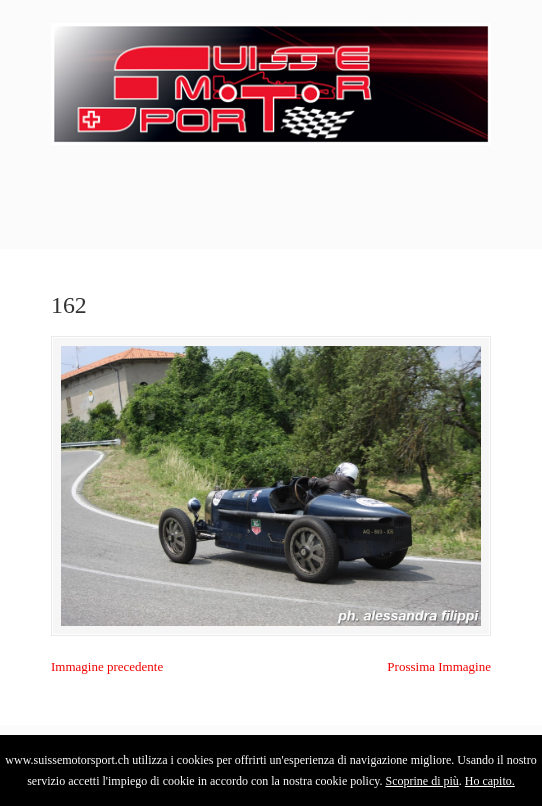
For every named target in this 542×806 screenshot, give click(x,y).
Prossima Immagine (439, 666)
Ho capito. (490, 781)
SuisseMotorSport (271, 81)
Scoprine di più (421, 781)
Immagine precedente (107, 666)
